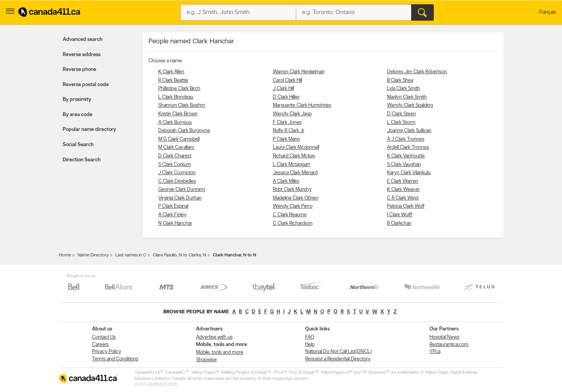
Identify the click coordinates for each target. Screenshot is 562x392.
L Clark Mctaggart (291, 165)
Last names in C (131, 255)
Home (65, 255)
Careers (100, 345)
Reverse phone (80, 70)
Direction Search (82, 160)
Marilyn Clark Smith (407, 97)
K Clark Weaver (403, 190)
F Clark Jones (287, 123)
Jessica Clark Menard (295, 173)
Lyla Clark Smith (404, 89)
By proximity (77, 100)
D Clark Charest (175, 156)
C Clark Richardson (293, 223)
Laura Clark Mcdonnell (296, 147)
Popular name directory (89, 130)
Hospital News (444, 337)
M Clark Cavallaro (176, 147)
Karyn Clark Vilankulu (409, 173)
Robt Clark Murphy (292, 190)
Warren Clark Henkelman (299, 72)
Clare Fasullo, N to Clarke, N (179, 255)
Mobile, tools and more (220, 352)
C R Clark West (403, 198)
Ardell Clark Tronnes (408, 147)
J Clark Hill (283, 89)
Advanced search (83, 40)
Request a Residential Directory (338, 359)
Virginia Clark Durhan (180, 198)
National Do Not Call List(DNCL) (338, 352)
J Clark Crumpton (177, 173)
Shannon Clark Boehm (182, 105)
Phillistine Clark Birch (179, 89)
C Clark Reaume (290, 215)
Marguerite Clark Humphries (302, 105)
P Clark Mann (286, 139)
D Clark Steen (401, 114)
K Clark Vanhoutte (406, 156)
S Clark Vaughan (404, 165)
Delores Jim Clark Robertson (417, 72)
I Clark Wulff (400, 215)
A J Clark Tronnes (406, 139)
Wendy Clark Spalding (410, 105)
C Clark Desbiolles (177, 181)
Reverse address (82, 55)
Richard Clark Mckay (294, 156)
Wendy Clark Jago (292, 114)
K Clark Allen (171, 72)
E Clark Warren (403, 181)
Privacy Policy (107, 352)
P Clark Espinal (173, 206)
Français (548, 12)
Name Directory (93, 255)
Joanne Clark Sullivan (409, 131)
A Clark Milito (286, 181)
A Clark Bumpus (175, 123)
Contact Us (104, 337)
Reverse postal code (86, 85)
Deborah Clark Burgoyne (184, 131)
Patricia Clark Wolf (406, 206)
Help (310, 345)
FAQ (310, 337)
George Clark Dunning (182, 190)
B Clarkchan (399, 223)
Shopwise (206, 360)
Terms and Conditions (115, 359)
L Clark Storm (401, 123)
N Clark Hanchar (175, 223)
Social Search (78, 145)
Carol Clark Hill (287, 80)
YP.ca (435, 352)
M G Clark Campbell (179, 139)
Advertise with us (214, 337)
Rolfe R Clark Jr (289, 131)
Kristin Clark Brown (178, 114)
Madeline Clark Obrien (296, 198)
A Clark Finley (172, 215)
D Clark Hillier (286, 97)
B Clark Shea (400, 80)
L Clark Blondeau (176, 97)
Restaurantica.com (449, 345)
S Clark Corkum (175, 165)
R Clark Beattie (173, 80)
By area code (78, 115)
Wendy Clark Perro (293, 206)
